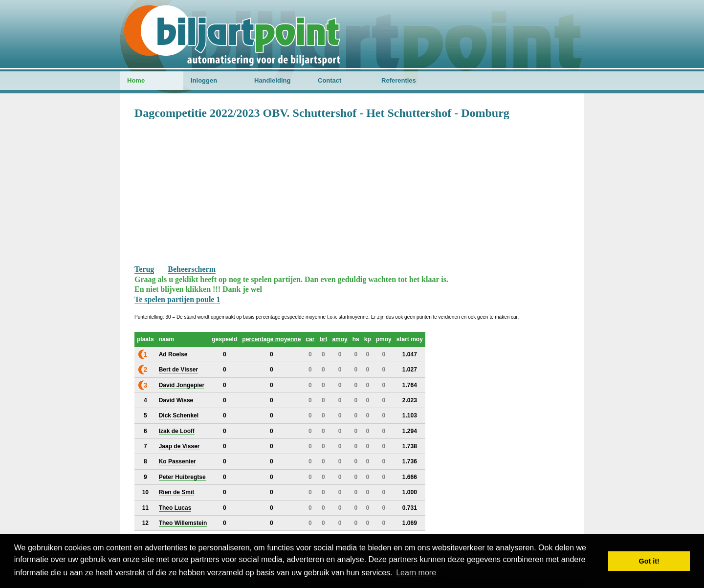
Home (136, 80)
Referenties (399, 80)
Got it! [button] (649, 561)
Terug (144, 269)
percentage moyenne (271, 339)
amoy (340, 339)
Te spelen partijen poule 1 (177, 299)
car (310, 339)
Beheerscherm (192, 269)
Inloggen (204, 80)
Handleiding (272, 80)
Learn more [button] (416, 573)
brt (323, 339)
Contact (330, 80)
